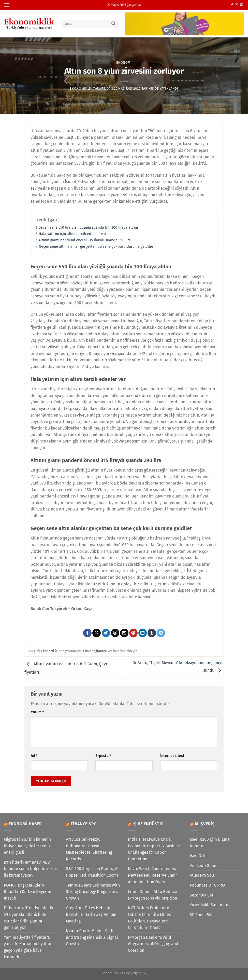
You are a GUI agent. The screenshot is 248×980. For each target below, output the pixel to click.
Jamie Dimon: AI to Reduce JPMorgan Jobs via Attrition (152, 895)
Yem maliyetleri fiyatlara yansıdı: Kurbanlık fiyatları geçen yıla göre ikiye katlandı (28, 947)
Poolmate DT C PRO (207, 885)
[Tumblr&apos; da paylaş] (152, 633)
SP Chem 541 (201, 915)
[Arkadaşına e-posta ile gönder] (124, 633)
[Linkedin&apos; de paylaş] (143, 633)
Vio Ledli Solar (203, 866)
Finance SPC (84, 824)
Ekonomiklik (81, 88)
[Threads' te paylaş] (115, 633)
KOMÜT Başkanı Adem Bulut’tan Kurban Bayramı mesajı (28, 892)
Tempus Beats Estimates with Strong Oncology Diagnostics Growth (93, 892)
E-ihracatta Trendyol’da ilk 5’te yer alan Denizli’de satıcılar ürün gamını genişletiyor (28, 918)
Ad (34, 756)
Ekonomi (124, 63)
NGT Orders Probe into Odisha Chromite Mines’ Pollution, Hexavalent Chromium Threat (150, 918)
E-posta (103, 756)
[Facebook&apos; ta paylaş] (87, 633)
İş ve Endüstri (148, 824)
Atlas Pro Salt (202, 875)
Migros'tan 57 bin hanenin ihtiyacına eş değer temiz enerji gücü (27, 846)
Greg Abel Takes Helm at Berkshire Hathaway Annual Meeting (91, 914)
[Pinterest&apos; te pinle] (133, 633)
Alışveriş (205, 824)
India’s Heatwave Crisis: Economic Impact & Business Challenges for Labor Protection (155, 849)
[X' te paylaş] (97, 633)
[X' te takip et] (237, 5)
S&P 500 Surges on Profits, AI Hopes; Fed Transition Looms (92, 872)
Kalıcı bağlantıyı (95, 651)
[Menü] (7, 5)
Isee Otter (199, 856)
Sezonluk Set (202, 895)
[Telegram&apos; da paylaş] (161, 633)
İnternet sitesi (172, 756)
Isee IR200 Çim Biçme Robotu (210, 843)
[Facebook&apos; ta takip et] (232, 5)
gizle (54, 220)
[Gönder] (113, 24)
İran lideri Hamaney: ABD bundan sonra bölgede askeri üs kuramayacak (31, 869)
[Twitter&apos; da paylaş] (106, 633)
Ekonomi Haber (25, 824)
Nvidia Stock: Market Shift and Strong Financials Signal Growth (92, 937)
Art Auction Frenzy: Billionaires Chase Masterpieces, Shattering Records (89, 849)
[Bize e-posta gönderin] (242, 5)
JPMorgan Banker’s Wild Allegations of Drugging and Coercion (153, 944)
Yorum (37, 712)
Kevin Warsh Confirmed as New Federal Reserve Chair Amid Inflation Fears (152, 875)
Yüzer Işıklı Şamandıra (210, 905)
